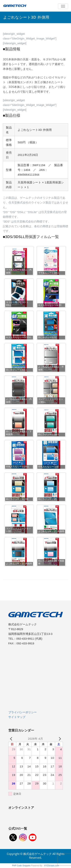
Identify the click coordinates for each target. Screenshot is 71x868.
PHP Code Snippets (21, 866)
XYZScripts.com (52, 866)
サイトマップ (17, 717)
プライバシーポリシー (23, 712)
